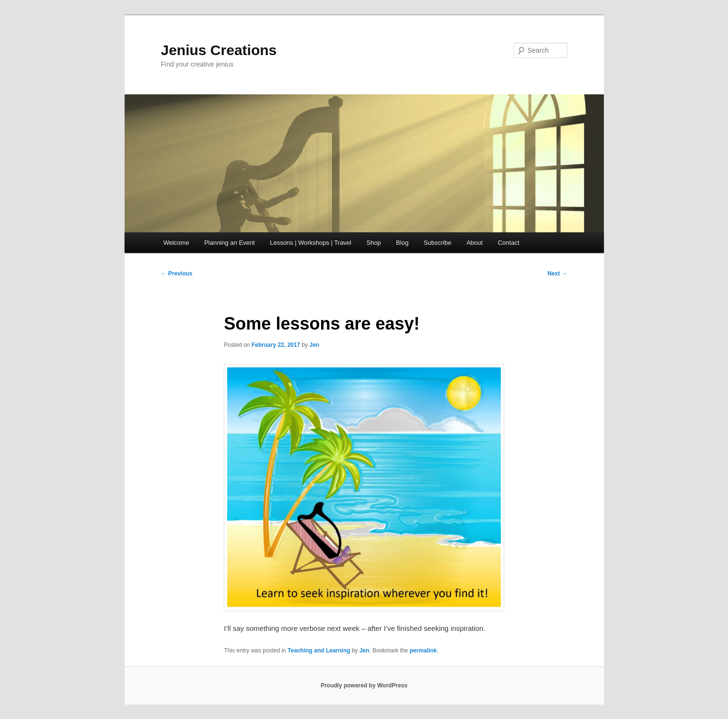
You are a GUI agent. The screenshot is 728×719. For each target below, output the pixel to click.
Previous (177, 274)
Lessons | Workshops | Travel (311, 243)
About (474, 243)
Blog (402, 243)
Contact (509, 243)
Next (557, 274)
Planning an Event (230, 243)
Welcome (176, 243)
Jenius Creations (219, 50)
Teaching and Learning (319, 651)
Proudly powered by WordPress (364, 685)
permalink (423, 651)
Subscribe (438, 243)
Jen (315, 345)
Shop (373, 243)
